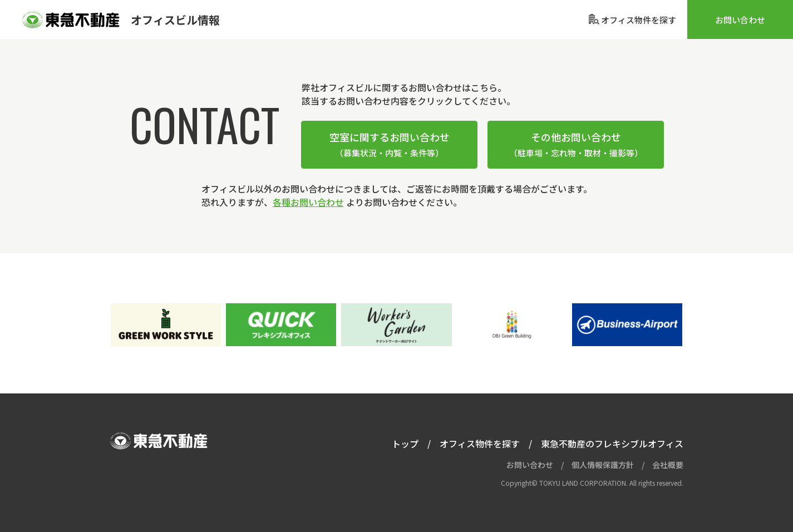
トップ (405, 444)
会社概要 (668, 465)
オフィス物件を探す (480, 444)
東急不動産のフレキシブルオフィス (612, 444)
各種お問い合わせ (308, 202)
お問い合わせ (740, 20)
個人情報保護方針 (603, 465)
